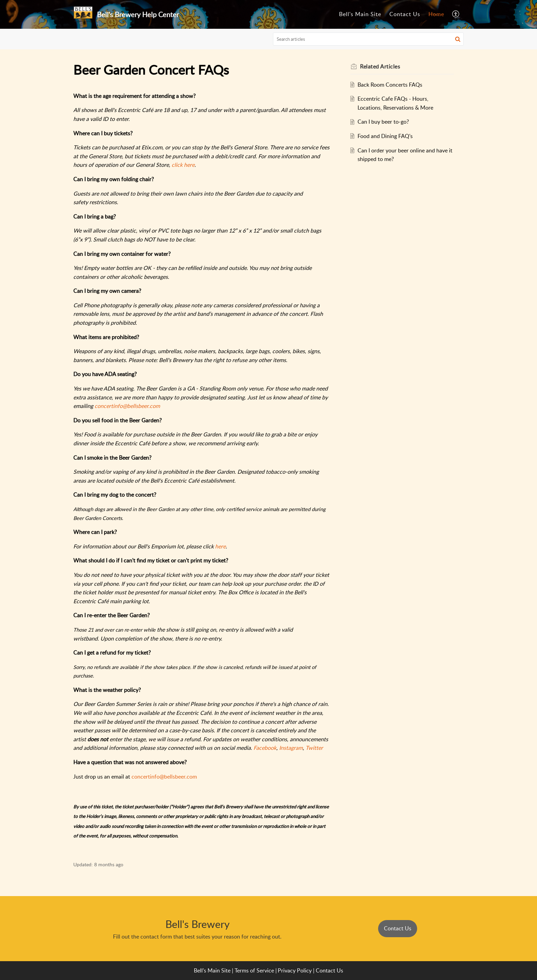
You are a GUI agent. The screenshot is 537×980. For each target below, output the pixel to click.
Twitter (314, 748)
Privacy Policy (295, 970)
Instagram (291, 748)
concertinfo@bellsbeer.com (127, 406)
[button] (456, 14)
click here (183, 165)
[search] (369, 39)
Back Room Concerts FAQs (392, 85)
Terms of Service (254, 970)
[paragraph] (202, 473)
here (220, 546)
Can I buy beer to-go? (385, 122)
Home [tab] (436, 14)
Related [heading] (382, 66)
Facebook (265, 748)
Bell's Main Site (360, 14)
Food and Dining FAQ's (387, 136)
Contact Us (405, 14)
